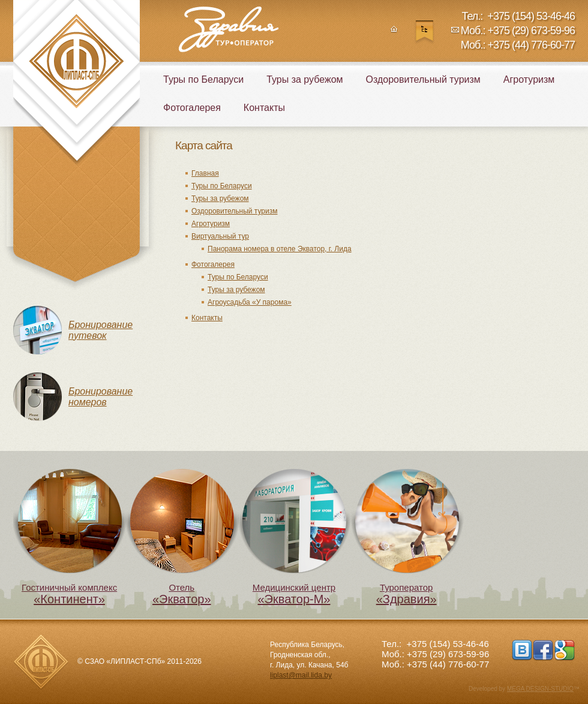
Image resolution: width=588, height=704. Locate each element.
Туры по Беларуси (222, 186)
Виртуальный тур (220, 236)
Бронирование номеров (100, 397)
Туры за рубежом (220, 198)
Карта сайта (424, 33)
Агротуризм (211, 224)
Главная (205, 173)
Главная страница (394, 33)
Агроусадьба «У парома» (250, 302)
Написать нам (455, 33)
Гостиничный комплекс (69, 538)
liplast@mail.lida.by (301, 675)
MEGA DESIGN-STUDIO (540, 689)
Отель (181, 538)
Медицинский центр (294, 538)
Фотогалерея (213, 264)
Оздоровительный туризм (234, 211)
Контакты (207, 318)
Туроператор (406, 538)
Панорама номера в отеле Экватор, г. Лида (280, 249)
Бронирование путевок (100, 330)
